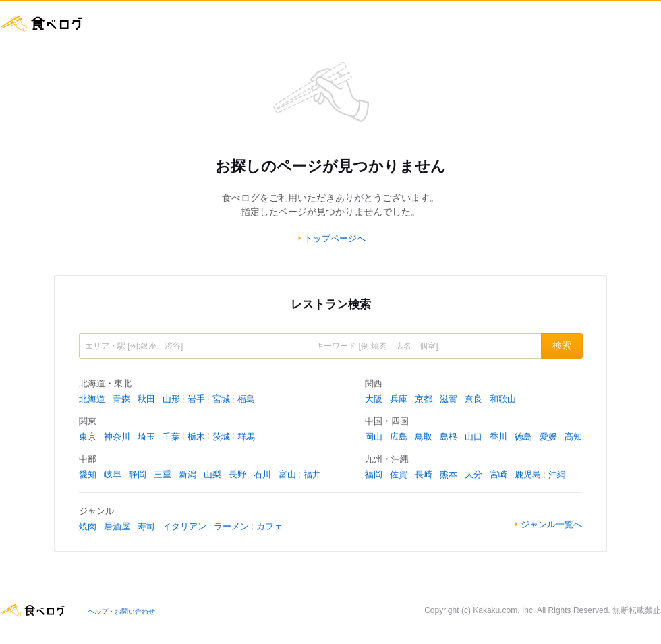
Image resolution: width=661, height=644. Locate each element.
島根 (449, 437)
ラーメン (231, 526)
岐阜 (113, 474)
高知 (573, 437)
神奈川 (117, 437)
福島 (246, 399)
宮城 (221, 399)
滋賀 (449, 399)
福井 (312, 474)
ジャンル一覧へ (551, 524)
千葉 (171, 437)
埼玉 (146, 437)
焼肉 (88, 526)
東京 (88, 437)
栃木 (196, 437)
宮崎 (498, 474)
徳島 (523, 437)
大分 (473, 474)
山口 (473, 437)
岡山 (374, 437)
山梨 (212, 474)
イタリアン (184, 526)
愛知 (88, 474)
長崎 (424, 474)
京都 (424, 399)
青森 (121, 399)
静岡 (138, 474)
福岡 (374, 474)
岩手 (196, 399)
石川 (262, 474)
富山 (287, 474)
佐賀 (399, 474)
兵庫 (399, 399)
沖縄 (557, 474)
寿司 (146, 526)
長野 (237, 474)
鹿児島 (528, 474)
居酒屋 (117, 526)
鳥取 (424, 437)
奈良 (473, 399)
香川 (498, 437)
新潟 (188, 474)
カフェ (269, 526)
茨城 (221, 437)
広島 (399, 437)
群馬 (246, 437)
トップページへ (335, 238)
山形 (171, 399)
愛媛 (548, 437)
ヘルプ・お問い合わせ (121, 611)
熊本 (449, 474)
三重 (163, 474)
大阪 (374, 399)
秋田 (146, 399)
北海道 (92, 399)
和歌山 (503, 399)
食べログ (42, 23)
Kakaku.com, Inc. (504, 610)
